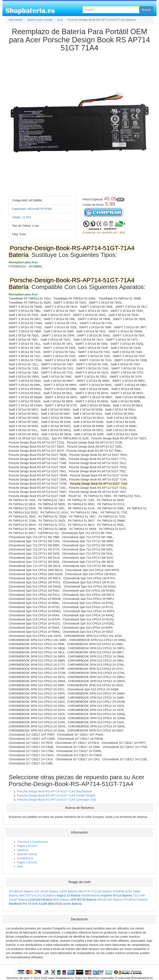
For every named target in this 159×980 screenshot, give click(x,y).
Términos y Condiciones (32, 842)
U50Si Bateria (68, 891)
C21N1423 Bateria (40, 900)
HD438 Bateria (91, 895)
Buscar (146, 10)
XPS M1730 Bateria (83, 900)
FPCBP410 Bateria (21, 891)
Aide (20, 866)
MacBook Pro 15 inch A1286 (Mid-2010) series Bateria (45, 904)
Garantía (23, 850)
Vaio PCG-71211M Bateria (95, 891)
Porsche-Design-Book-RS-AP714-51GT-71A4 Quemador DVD (57, 800)
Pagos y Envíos (27, 846)
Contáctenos (25, 858)
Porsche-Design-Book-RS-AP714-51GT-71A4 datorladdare (54, 791)
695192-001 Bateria (110, 900)
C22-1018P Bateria (46, 891)
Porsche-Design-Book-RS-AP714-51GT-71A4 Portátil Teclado (56, 795)
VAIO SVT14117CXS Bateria (37, 895)
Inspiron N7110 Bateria (116, 895)
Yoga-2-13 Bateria (68, 895)
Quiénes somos (27, 854)
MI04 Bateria (61, 900)
